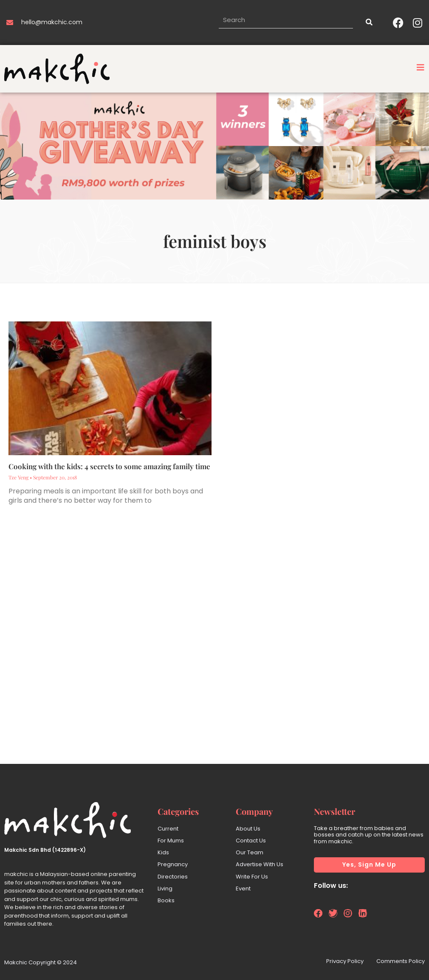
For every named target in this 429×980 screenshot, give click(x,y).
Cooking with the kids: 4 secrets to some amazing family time (109, 466)
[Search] (369, 23)
